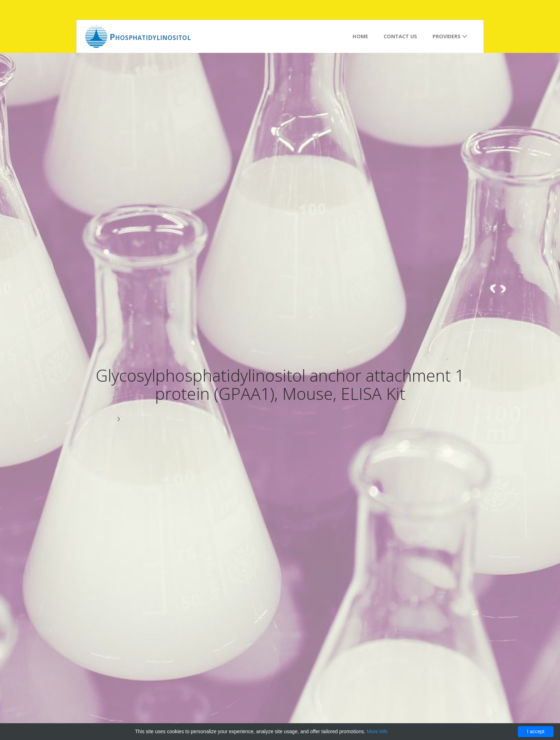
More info (377, 731)
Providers (450, 36)
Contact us (400, 36)
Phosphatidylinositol (150, 37)
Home (360, 36)
